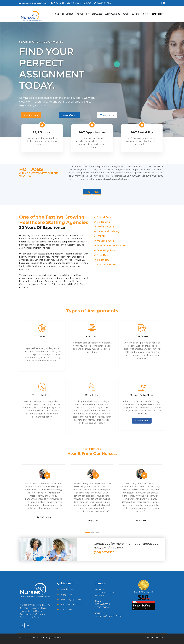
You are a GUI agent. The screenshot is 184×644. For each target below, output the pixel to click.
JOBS (88, 14)
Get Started (31, 115)
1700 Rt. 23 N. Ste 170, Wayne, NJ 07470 (73, 3)
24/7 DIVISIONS (68, 14)
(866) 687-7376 (104, 3)
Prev (87, 191)
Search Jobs (69, 115)
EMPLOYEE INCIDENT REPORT (117, 14)
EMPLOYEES (97, 14)
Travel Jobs (107, 115)
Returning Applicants (71, 599)
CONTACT (145, 14)
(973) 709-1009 (102, 607)
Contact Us (66, 609)
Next (97, 191)
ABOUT (80, 14)
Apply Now (66, 594)
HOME (57, 14)
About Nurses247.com (72, 604)
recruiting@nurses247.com (35, 3)
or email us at (105, 179)
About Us (149, 637)
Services (160, 637)
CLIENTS (135, 14)
